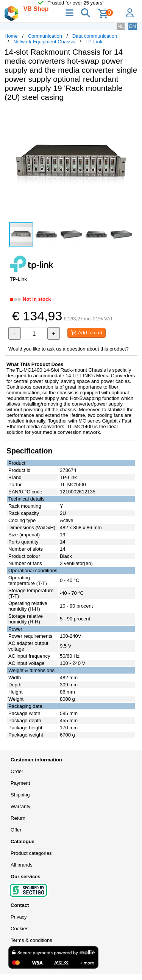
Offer (16, 830)
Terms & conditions (31, 940)
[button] (131, 115)
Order (17, 771)
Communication (45, 36)
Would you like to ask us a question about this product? (69, 349)
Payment (20, 783)
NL (121, 26)
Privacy (19, 917)
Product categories (31, 853)
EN (133, 26)
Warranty (20, 806)
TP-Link (94, 42)
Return (18, 818)
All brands (22, 865)
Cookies (20, 929)
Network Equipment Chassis (44, 42)
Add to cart (87, 333)
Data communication (95, 36)
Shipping (20, 795)
